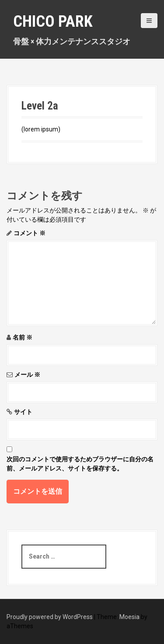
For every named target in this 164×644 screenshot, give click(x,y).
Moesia (129, 617)
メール (27, 375)
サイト (23, 412)
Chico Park (53, 21)
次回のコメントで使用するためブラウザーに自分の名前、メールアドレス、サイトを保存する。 (80, 464)
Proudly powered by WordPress (50, 617)
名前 (23, 337)
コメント (30, 233)
